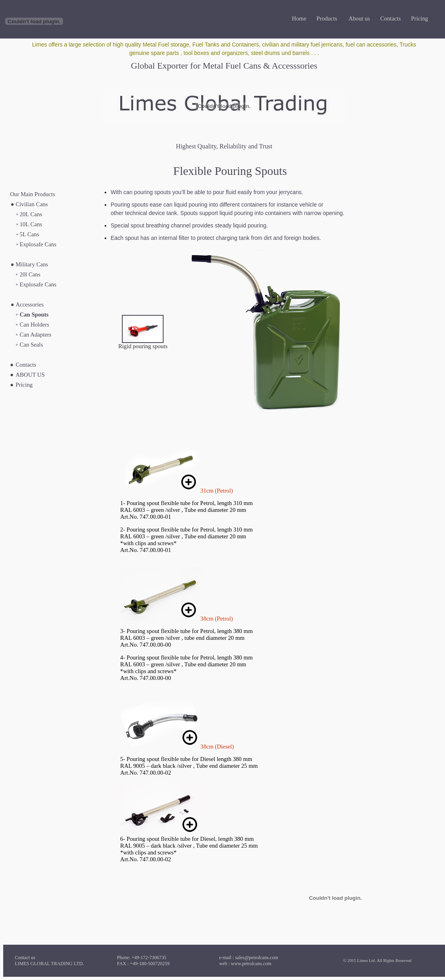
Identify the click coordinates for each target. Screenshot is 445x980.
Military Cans (32, 264)
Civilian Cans (32, 204)
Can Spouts (34, 314)
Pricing (24, 385)
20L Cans (31, 214)
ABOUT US (30, 375)
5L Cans (29, 234)
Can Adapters (35, 335)
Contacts (26, 365)
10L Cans (31, 224)
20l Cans (30, 274)
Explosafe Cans (38, 244)
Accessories (30, 304)
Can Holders (34, 325)
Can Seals (31, 345)
